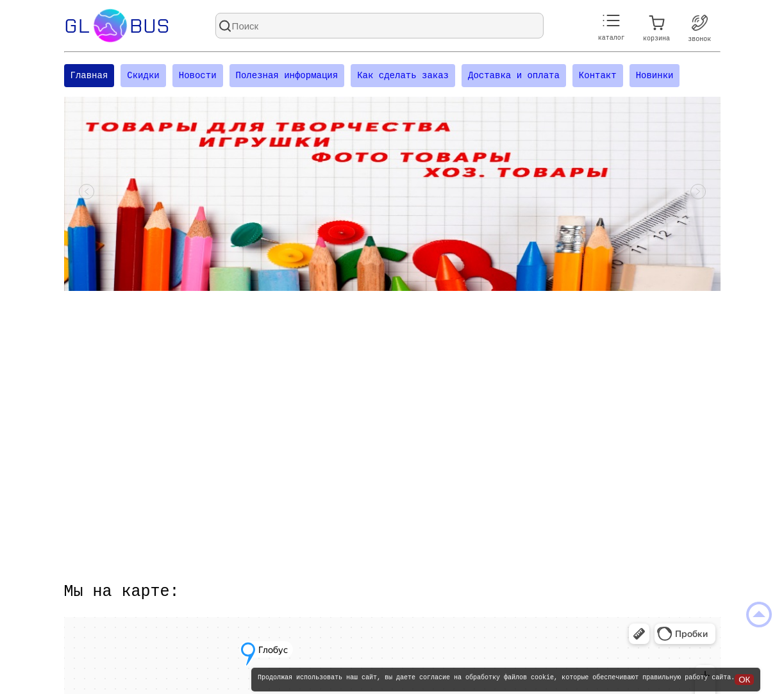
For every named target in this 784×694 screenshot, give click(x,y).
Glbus (117, 26)
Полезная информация (287, 77)
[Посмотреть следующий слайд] (698, 195)
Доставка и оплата (514, 77)
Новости (198, 77)
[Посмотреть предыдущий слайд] (87, 195)
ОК (744, 680)
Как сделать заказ (403, 77)
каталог (612, 28)
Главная (89, 77)
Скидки (143, 77)
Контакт (598, 77)
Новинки (655, 77)
